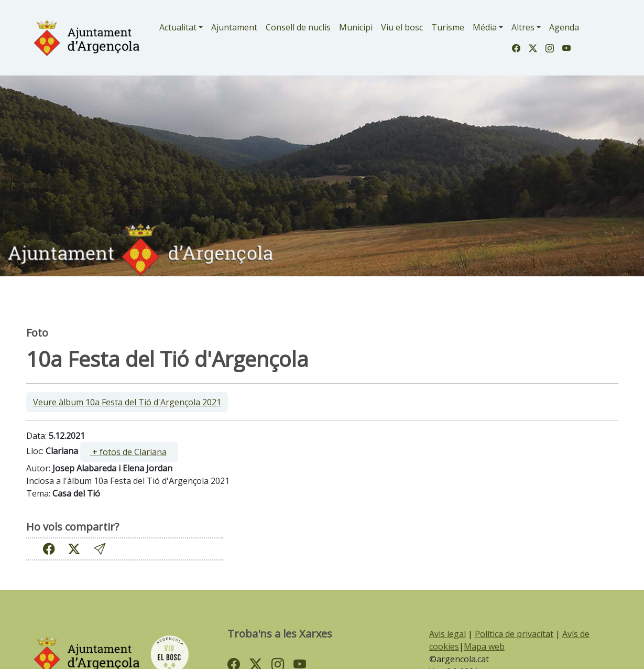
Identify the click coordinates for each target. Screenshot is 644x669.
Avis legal (447, 634)
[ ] (129, 452)
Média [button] (485, 27)
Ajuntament (234, 27)
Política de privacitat (514, 634)
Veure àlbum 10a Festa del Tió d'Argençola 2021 (127, 402)
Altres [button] (523, 27)
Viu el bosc (402, 27)
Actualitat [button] (178, 27)
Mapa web (484, 646)
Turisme (448, 27)
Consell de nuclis (298, 27)
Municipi (356, 27)
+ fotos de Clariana (128, 452)
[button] (100, 549)
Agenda (564, 27)
